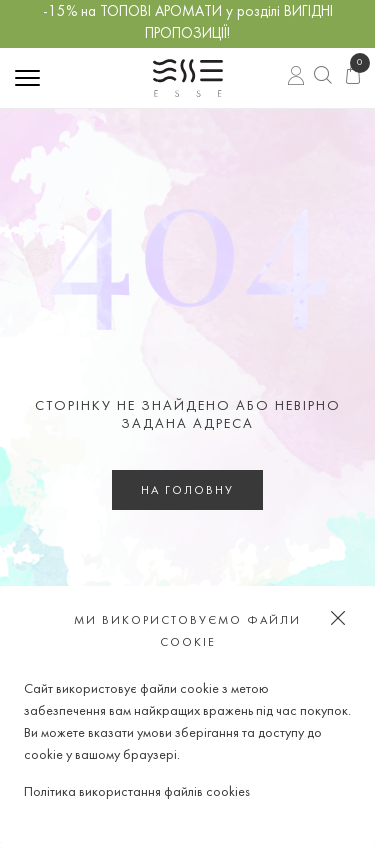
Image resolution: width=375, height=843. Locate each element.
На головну (187, 491)
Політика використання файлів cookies (137, 792)
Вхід (296, 78)
